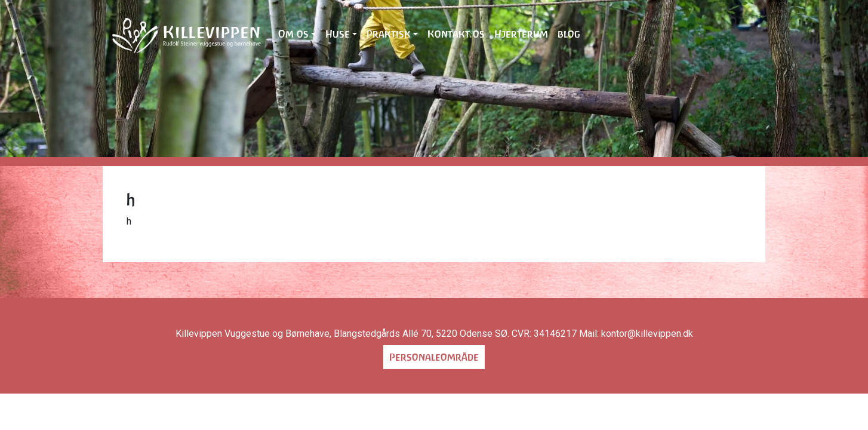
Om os (293, 34)
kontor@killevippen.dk (647, 334)
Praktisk (389, 34)
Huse (338, 34)
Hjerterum (521, 34)
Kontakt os (456, 34)
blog (569, 34)
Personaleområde (434, 357)
